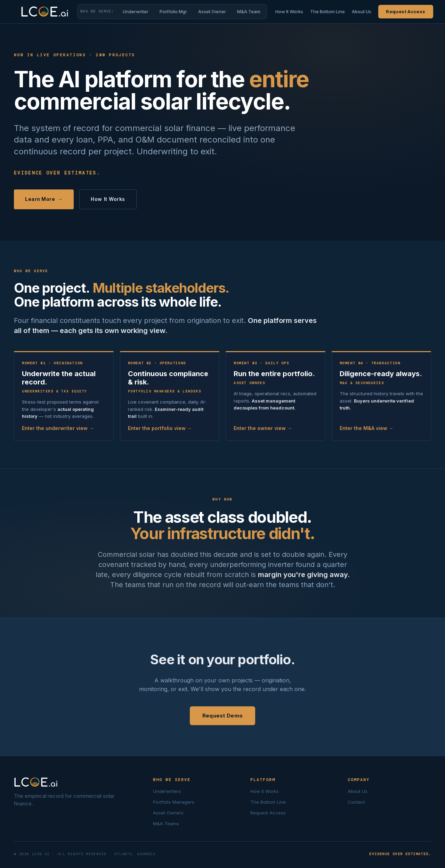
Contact (356, 802)
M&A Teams (166, 824)
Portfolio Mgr (173, 11)
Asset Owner (212, 11)
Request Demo (223, 716)
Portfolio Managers (174, 802)
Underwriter (136, 11)
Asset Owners (168, 813)
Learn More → (44, 199)
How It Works (289, 11)
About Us (362, 11)
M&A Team (249, 11)
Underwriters (167, 791)
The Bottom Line (327, 11)
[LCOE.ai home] (45, 11)
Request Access (406, 11)
